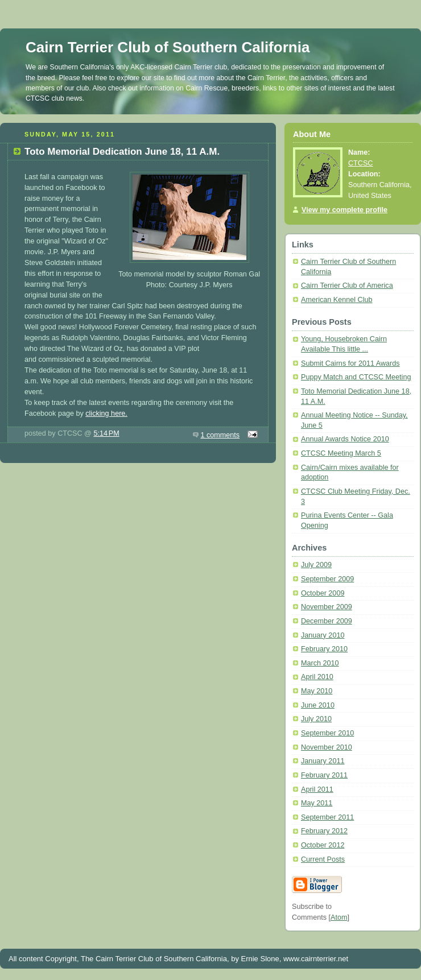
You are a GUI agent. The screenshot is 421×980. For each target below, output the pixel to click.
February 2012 (324, 831)
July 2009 (316, 565)
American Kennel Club (337, 300)
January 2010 (323, 635)
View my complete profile (344, 210)
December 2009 (327, 621)
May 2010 (317, 691)
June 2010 (318, 705)
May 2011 (317, 803)
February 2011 (324, 775)
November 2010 (327, 747)
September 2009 (327, 579)
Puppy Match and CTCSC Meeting (356, 377)
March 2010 (320, 663)
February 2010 (324, 649)
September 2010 (327, 733)
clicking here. (106, 413)
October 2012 (323, 845)
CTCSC (360, 163)
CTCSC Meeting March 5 (341, 453)
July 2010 (316, 719)
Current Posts (323, 859)
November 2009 (327, 607)
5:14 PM (106, 433)
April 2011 (317, 789)
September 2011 (327, 817)
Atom (339, 917)
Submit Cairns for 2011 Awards (350, 363)
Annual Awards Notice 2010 (345, 439)
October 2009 (323, 593)
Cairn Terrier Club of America (347, 286)
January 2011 (323, 761)
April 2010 (317, 677)
